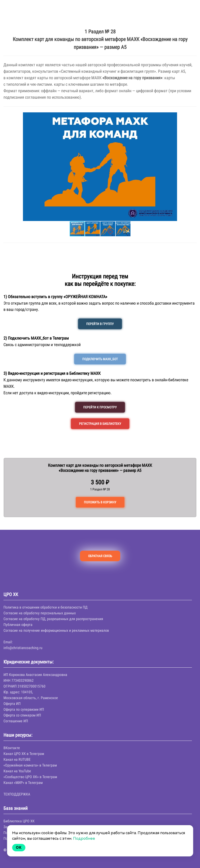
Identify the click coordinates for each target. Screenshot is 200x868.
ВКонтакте (12, 748)
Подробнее (84, 838)
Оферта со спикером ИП (22, 715)
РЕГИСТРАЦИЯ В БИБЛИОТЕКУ (100, 424)
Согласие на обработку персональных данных (40, 613)
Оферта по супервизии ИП (24, 709)
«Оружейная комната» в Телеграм (30, 765)
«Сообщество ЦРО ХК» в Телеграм (30, 777)
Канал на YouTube (17, 771)
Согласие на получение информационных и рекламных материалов (56, 630)
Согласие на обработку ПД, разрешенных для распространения (53, 619)
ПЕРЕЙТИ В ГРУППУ (100, 324)
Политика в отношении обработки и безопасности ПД (46, 607)
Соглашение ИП (16, 721)
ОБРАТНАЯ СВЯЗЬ (100, 556)
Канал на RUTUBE (17, 759)
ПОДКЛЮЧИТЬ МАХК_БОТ (100, 359)
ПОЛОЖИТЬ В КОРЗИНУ (100, 502)
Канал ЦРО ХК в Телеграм (24, 754)
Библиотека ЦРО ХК (19, 821)
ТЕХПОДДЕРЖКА (17, 794)
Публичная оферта (18, 625)
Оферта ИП (12, 704)
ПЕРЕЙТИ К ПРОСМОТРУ (100, 407)
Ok (19, 847)
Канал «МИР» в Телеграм (23, 783)
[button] (8, 167)
